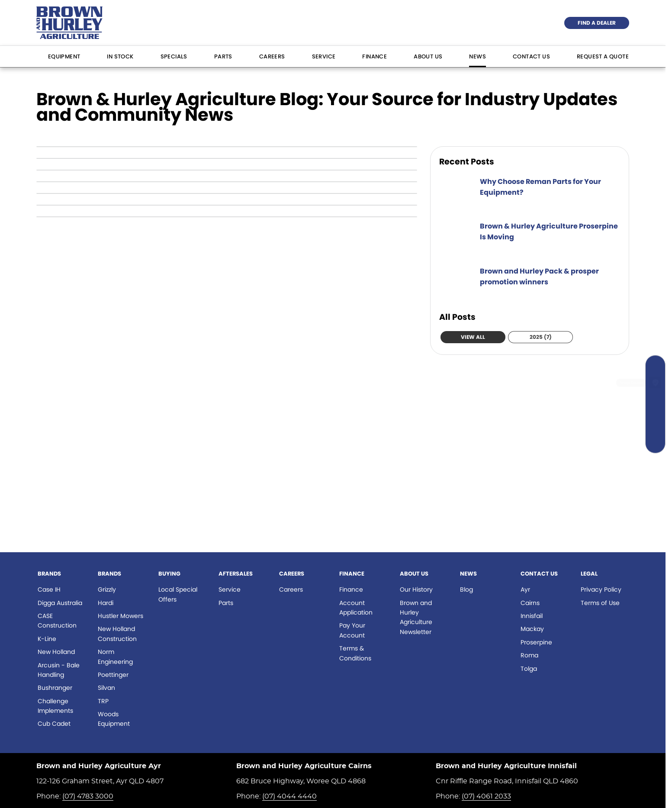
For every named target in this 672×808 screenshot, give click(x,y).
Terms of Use (600, 603)
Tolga (529, 669)
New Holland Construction (117, 634)
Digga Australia (60, 603)
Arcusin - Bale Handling (59, 670)
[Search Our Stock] (655, 365)
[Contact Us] (655, 443)
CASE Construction (57, 621)
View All (473, 337)
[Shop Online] (655, 385)
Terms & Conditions (355, 653)
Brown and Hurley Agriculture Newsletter (416, 617)
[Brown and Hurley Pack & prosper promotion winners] (530, 284)
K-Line (47, 639)
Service (324, 56)
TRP (103, 701)
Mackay (532, 629)
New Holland (56, 652)
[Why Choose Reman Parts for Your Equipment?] (530, 194)
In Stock (120, 56)
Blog (466, 589)
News (477, 56)
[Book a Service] (655, 404)
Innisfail (532, 616)
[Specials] (655, 423)
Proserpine (536, 642)
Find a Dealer (597, 23)
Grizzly (107, 589)
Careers (272, 56)
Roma (529, 655)
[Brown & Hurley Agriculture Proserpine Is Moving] (530, 239)
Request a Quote (603, 56)
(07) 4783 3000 (88, 796)
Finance (375, 56)
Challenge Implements (55, 706)
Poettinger (113, 675)
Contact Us (531, 56)
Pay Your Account (352, 630)
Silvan (106, 688)
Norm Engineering (115, 657)
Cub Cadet (54, 724)
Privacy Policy (601, 589)
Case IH (49, 589)
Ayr (525, 589)
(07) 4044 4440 (289, 796)
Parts (223, 56)
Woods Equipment (114, 719)
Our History (416, 589)
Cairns (530, 603)
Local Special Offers (178, 594)
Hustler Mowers (121, 616)
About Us (428, 56)
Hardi (106, 603)
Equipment (64, 56)
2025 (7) (541, 337)
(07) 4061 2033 (486, 796)
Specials (174, 56)
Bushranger (55, 688)
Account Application (356, 608)
